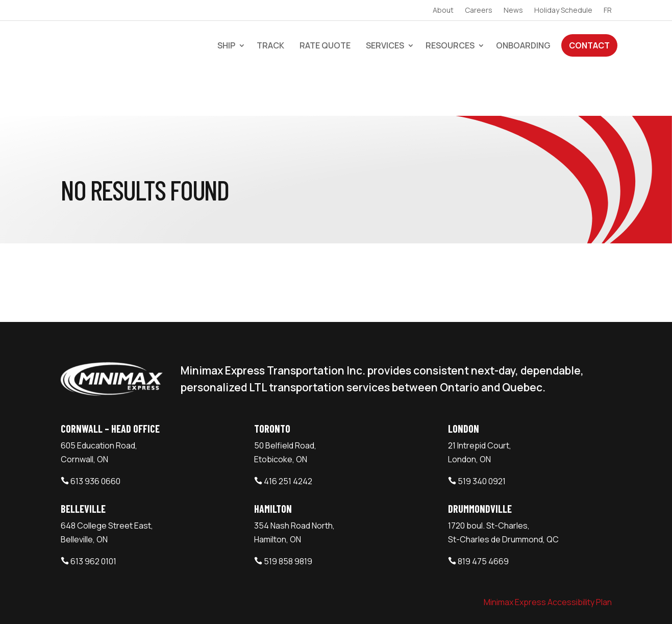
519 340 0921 (482, 435)
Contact (589, 45)
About (443, 11)
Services (385, 45)
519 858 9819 (288, 515)
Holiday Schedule (563, 11)
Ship (226, 45)
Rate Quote (325, 45)
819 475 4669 (483, 515)
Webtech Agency (241, 603)
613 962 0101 (93, 515)
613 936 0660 (95, 435)
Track (270, 45)
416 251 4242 (288, 435)
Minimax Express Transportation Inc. (134, 603)
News (513, 11)
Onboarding (523, 45)
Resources (450, 45)
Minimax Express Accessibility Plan (548, 556)
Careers (479, 11)
